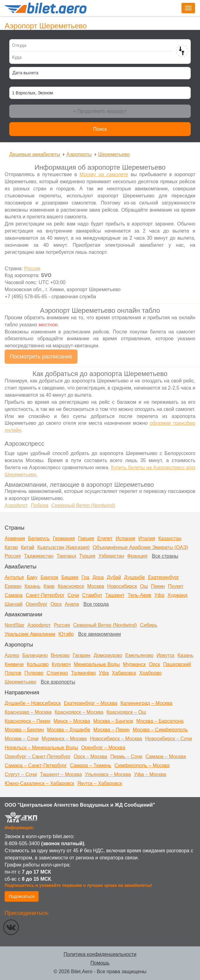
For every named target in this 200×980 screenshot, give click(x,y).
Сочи (73, 595)
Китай (28, 547)
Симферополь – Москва (142, 765)
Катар (11, 547)
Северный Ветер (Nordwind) (105, 625)
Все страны (165, 556)
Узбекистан (111, 556)
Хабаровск (124, 673)
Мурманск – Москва (64, 739)
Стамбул (92, 595)
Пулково (34, 673)
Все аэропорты (58, 682)
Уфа (159, 595)
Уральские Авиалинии (30, 634)
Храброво (150, 673)
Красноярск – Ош (126, 712)
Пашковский (177, 664)
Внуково (60, 655)
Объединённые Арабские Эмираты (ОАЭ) (140, 547)
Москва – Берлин (24, 730)
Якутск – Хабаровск (100, 783)
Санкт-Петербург (45, 595)
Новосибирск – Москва (116, 739)
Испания (126, 538)
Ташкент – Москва (61, 774)
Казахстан (170, 538)
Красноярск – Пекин (27, 721)
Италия (147, 538)
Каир (49, 586)
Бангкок (49, 577)
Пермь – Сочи (126, 757)
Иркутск (165, 655)
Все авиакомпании (100, 634)
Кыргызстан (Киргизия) (63, 547)
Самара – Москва (166, 757)
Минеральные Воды (97, 664)
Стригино (57, 673)
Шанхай (14, 604)
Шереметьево (21, 682)
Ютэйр (66, 634)
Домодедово (108, 655)
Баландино (35, 655)
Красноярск (71, 586)
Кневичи (14, 664)
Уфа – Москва (150, 774)
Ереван (13, 586)
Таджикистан (39, 556)
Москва (96, 586)
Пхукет (176, 586)
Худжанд (178, 595)
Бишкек (70, 577)
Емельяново (139, 655)
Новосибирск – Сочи (169, 739)
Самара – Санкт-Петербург (36, 765)
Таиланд (66, 556)
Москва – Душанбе (69, 730)
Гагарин (81, 655)
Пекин (158, 586)
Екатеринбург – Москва (91, 703)
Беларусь (39, 538)
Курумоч (61, 664)
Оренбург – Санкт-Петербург (38, 757)
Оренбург (36, 604)
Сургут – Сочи (21, 774)
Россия (13, 556)
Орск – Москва (91, 757)
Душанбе (135, 577)
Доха (98, 577)
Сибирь (149, 625)
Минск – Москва (72, 721)
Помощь (100, 963)
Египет (105, 538)
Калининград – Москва (146, 703)
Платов (13, 673)
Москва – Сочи (22, 739)
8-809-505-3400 (22, 844)
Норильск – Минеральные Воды (41, 748)
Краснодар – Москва (28, 712)
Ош (144, 586)
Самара (14, 595)
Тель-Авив (139, 595)
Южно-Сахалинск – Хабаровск (40, 783)
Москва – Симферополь (160, 730)
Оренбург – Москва (103, 748)
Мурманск (134, 664)
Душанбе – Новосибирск (33, 703)
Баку (32, 577)
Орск (56, 604)
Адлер (12, 655)
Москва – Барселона (160, 721)
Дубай (114, 577)
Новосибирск (122, 586)
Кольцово (38, 664)
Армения (15, 538)
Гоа (85, 577)
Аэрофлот (39, 625)
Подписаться (22, 896)
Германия (64, 538)
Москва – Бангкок (113, 721)
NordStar (15, 625)
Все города (96, 604)
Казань (33, 586)
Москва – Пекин (111, 730)
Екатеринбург (163, 577)
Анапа (72, 604)
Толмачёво (83, 673)
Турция (87, 556)
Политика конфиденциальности (100, 954)
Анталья (14, 577)
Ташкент (115, 595)
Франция (137, 556)
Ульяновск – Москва (108, 774)
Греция (86, 538)
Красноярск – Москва (79, 712)
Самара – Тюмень (91, 765)
